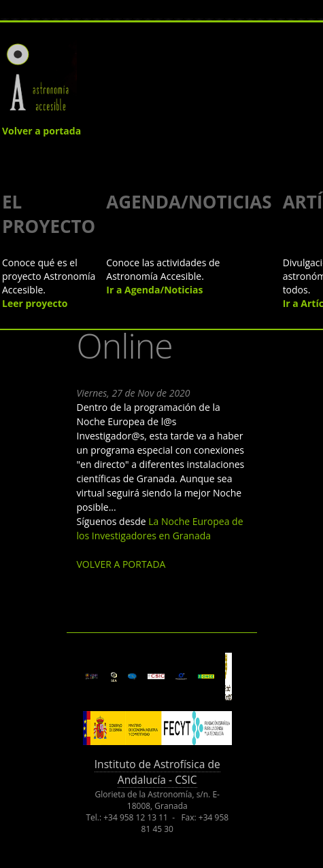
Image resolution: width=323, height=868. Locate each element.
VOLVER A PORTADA (121, 564)
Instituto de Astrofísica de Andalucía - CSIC (157, 772)
